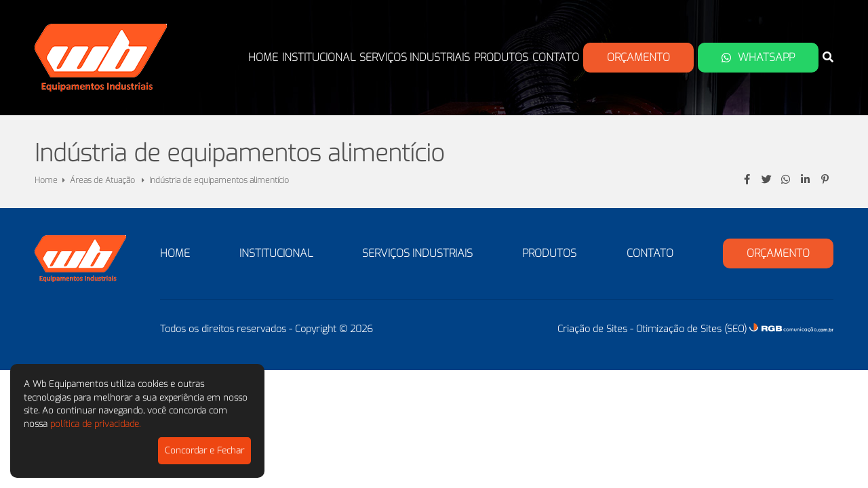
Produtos (501, 57)
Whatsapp (758, 57)
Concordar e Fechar (204, 450)
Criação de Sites (592, 329)
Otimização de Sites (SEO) (691, 329)
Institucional (319, 57)
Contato (556, 57)
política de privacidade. (95, 424)
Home (263, 57)
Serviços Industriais (415, 57)
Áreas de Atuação (103, 180)
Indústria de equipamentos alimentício (219, 180)
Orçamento (638, 57)
